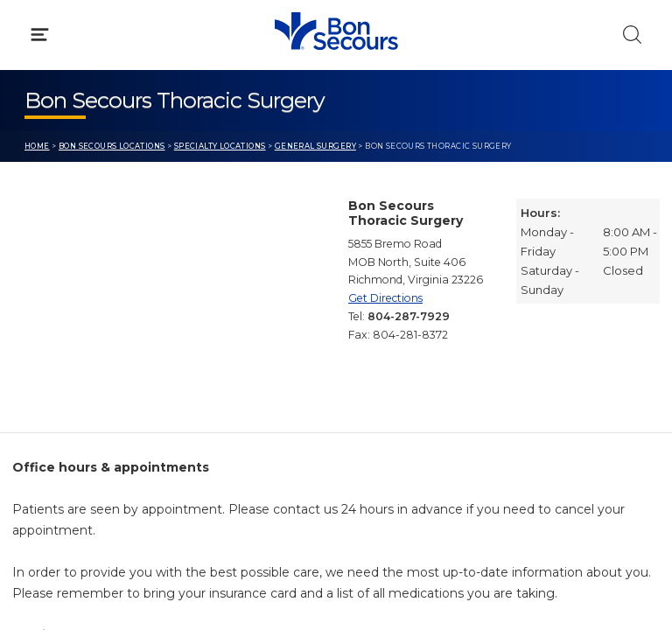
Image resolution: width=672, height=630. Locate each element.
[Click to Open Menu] (40, 35)
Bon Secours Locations (112, 146)
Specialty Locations (220, 146)
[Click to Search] (632, 35)
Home (37, 146)
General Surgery (315, 146)
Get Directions (385, 298)
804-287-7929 (409, 316)
